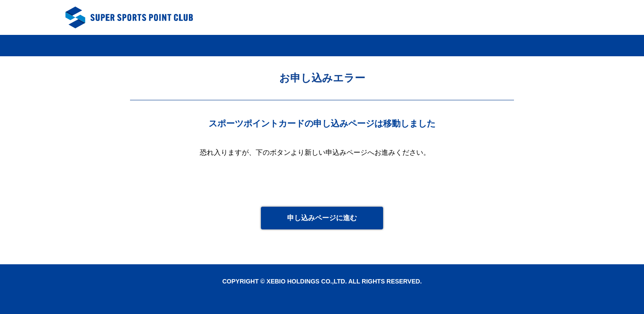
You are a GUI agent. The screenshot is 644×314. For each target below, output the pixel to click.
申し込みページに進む (322, 218)
